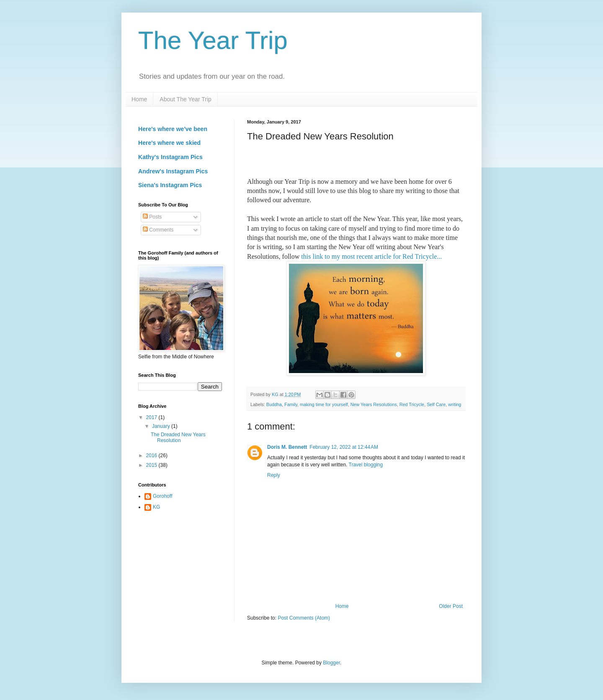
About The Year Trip (186, 99)
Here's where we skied (169, 143)
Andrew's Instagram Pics (173, 171)
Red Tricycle (412, 404)
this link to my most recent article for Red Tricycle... (372, 256)
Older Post (451, 606)
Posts (152, 217)
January (162, 426)
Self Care (436, 404)
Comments (158, 230)
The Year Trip (213, 40)
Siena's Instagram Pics (170, 185)
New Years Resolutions (374, 404)
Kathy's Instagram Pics (170, 157)
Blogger (331, 663)
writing (455, 404)
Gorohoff (162, 496)
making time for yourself (324, 404)
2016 (152, 456)
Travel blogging (366, 465)
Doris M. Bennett (287, 447)
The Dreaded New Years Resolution (178, 437)
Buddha (274, 404)
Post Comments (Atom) (304, 618)
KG (156, 507)
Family (291, 404)
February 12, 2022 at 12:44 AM (344, 447)
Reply (274, 475)
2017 (152, 417)
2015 (152, 465)
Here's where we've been (173, 129)
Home (139, 99)
